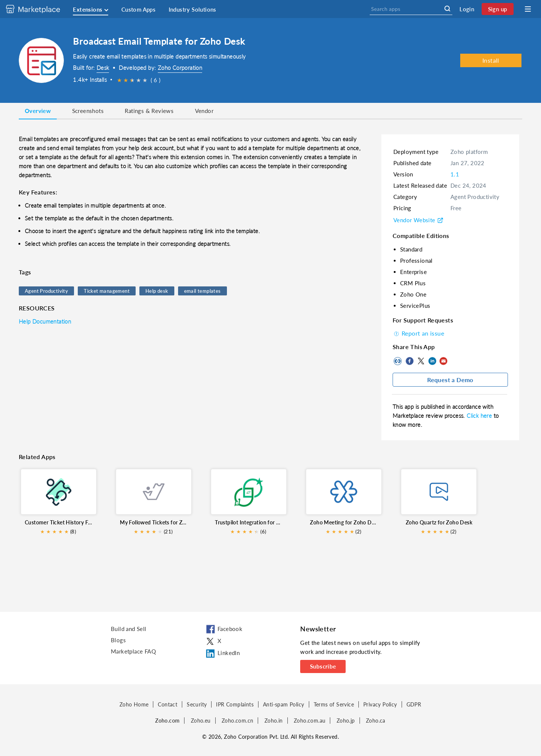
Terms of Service (334, 704)
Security (197, 704)
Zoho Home (134, 704)
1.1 (455, 174)
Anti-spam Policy (283, 704)
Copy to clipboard (398, 361)
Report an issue (418, 333)
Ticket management (107, 291)
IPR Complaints (235, 704)
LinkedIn (432, 361)
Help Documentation (45, 321)
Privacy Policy (380, 704)
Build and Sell (129, 629)
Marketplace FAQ (133, 651)
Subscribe (323, 666)
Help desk (157, 291)
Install (491, 60)
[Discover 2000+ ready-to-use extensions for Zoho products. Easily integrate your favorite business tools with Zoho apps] (39, 9)
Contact (168, 704)
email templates (202, 291)
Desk (103, 68)
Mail (443, 361)
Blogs (118, 640)
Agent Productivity (46, 291)
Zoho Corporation (180, 68)
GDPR (414, 704)
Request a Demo (450, 380)
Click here (480, 416)
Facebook (410, 361)
